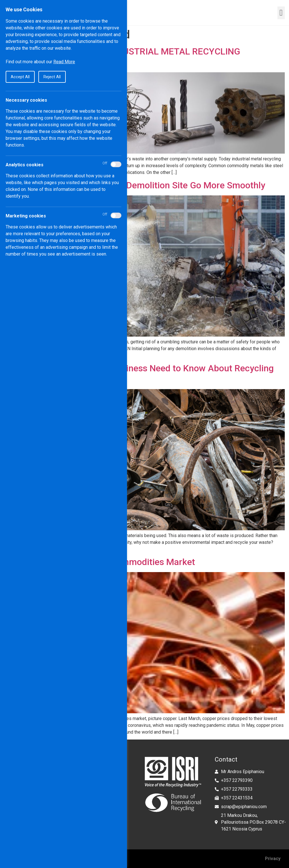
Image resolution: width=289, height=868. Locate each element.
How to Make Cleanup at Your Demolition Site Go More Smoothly (135, 185)
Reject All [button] (52, 77)
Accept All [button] (20, 77)
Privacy (273, 859)
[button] (281, 13)
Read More (64, 62)
